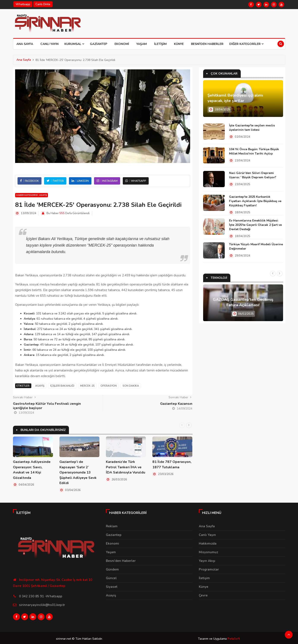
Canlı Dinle (43, 4)
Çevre (203, 595)
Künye (179, 44)
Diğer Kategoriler (246, 44)
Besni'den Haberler (207, 44)
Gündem (112, 569)
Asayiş (40, 386)
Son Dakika (131, 386)
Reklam (112, 526)
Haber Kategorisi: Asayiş (32, 195)
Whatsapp (23, 4)
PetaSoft (234, 637)
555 (62, 213)
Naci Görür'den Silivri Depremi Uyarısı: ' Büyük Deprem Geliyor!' (253, 175)
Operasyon (109, 386)
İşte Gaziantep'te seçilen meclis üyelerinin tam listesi (252, 128)
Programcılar (209, 569)
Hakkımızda (208, 543)
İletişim (160, 44)
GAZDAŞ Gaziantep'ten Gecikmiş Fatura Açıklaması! (243, 302)
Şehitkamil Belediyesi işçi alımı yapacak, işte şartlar (235, 98)
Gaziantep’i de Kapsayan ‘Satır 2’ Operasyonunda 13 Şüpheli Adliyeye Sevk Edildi (78, 472)
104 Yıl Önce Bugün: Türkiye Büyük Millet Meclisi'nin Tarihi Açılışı (254, 151)
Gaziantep (99, 44)
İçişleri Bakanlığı (62, 386)
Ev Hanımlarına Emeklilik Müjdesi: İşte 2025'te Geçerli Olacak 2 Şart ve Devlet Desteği (255, 225)
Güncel (111, 577)
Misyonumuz (208, 552)
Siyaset (112, 586)
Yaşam (142, 44)
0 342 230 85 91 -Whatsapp (41, 595)
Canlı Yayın (49, 44)
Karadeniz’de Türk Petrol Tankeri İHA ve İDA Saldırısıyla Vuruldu (126, 467)
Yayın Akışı (207, 560)
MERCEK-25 (87, 386)
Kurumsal (74, 44)
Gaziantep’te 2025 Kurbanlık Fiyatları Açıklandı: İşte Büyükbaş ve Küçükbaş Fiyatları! (255, 201)
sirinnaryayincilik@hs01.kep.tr (42, 604)
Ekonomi (122, 44)
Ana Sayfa (25, 44)
